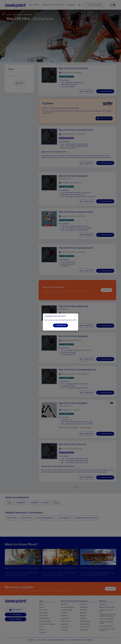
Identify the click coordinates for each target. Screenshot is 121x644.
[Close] (76, 316)
